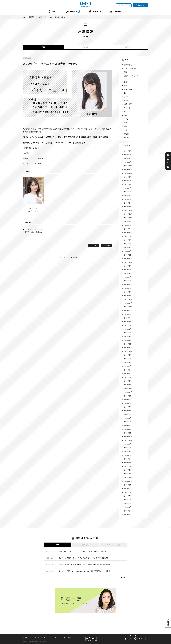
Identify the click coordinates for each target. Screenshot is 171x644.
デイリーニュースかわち (34, 229)
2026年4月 (128, 151)
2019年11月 (128, 437)
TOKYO (85, 47)
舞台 (125, 123)
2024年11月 (128, 214)
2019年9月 (128, 444)
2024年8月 (128, 225)
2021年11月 (128, 348)
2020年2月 (128, 426)
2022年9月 (128, 311)
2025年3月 (128, 199)
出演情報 (32, 17)
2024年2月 (128, 247)
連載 (125, 126)
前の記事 (62, 257)
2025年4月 (128, 196)
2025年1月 (128, 207)
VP (125, 112)
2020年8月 (128, 403)
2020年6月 (128, 411)
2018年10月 (128, 485)
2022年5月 (128, 325)
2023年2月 (128, 292)
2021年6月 (128, 366)
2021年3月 (128, 377)
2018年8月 (128, 492)
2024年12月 (128, 210)
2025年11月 (128, 170)
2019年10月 (128, 440)
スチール (127, 108)
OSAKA (127, 47)
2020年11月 (128, 392)
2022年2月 (128, 336)
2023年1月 (128, 296)
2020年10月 (128, 396)
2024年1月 (128, 251)
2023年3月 (128, 288)
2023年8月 (128, 270)
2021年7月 (128, 362)
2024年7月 (128, 229)
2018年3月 (128, 511)
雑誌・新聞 (128, 104)
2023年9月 (128, 266)
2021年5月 (128, 370)
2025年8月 (128, 181)
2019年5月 (128, 459)
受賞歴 (126, 134)
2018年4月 (128, 507)
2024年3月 (128, 244)
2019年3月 (128, 466)
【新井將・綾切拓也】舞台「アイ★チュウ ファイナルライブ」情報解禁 (83, 558)
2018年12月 (128, 477)
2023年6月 (128, 277)
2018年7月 (128, 496)
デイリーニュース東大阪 (34, 232)
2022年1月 (128, 340)
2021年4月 (128, 374)
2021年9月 (128, 355)
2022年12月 (128, 299)
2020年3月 (128, 422)
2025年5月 (128, 192)
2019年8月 (128, 448)
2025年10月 (128, 173)
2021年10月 (128, 351)
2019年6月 (128, 455)
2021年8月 (128, 359)
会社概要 (26, 637)
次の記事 (74, 257)
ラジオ (126, 97)
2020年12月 (128, 388)
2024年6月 (128, 233)
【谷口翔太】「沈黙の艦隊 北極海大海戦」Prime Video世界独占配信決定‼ (83, 565)
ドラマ (126, 86)
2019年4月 (128, 463)
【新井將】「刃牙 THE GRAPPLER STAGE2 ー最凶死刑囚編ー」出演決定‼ (84, 571)
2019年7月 (128, 451)
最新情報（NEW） (130, 65)
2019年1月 (128, 474)
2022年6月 (128, 322)
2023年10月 (128, 262)
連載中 (126, 72)
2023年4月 (128, 285)
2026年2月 (128, 159)
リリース (127, 130)
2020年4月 (128, 418)
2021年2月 (128, 381)
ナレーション (129, 100)
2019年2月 (128, 470)
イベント (127, 119)
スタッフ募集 (66, 637)
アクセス (36, 637)
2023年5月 (128, 281)
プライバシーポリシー (51, 637)
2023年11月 (128, 259)
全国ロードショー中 (131, 76)
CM (125, 93)
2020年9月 (128, 400)
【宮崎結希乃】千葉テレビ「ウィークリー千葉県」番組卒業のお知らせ (83, 551)
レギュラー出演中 (130, 68)
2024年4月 (128, 240)
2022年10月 (128, 307)
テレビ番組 (128, 89)
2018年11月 (128, 481)
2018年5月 (128, 503)
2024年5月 (128, 236)
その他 (126, 138)
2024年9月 (128, 222)
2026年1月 (128, 162)
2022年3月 (128, 333)
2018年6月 (128, 500)
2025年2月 (128, 203)
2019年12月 (128, 433)
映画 (125, 82)
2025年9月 (128, 177)
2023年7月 (128, 273)
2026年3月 (128, 155)
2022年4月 (128, 329)
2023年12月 (128, 255)
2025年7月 (128, 184)
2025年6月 (128, 188)
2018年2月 (128, 515)
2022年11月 (128, 303)
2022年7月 (128, 318)
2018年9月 (128, 489)
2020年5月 (128, 414)
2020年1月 (128, 429)
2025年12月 (128, 166)
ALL (44, 47)
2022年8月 (128, 314)
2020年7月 (128, 407)
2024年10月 (128, 218)
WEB (126, 115)
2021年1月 (128, 385)
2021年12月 (128, 344)
